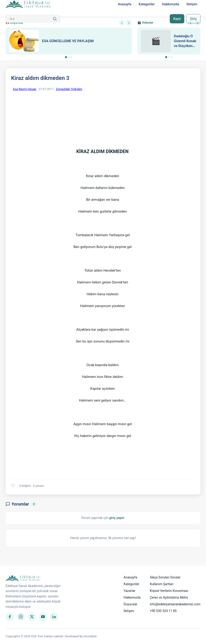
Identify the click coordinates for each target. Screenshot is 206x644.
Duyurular (130, 604)
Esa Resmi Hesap (25, 89)
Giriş (193, 19)
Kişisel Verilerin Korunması (169, 591)
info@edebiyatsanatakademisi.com (175, 604)
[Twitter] (32, 617)
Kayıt (177, 19)
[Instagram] (21, 617)
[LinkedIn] (54, 617)
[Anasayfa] (28, 4)
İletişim (192, 4)
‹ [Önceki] (122, 23)
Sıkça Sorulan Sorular (165, 577)
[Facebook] (10, 617)
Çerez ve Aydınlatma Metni (169, 597)
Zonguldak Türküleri (69, 89)
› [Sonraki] (129, 23)
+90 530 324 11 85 (163, 611)
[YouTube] (43, 617)
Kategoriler (147, 4)
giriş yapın (117, 518)
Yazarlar (129, 591)
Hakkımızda (171, 4)
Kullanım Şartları (162, 584)
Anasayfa (125, 4)
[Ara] (55, 19)
